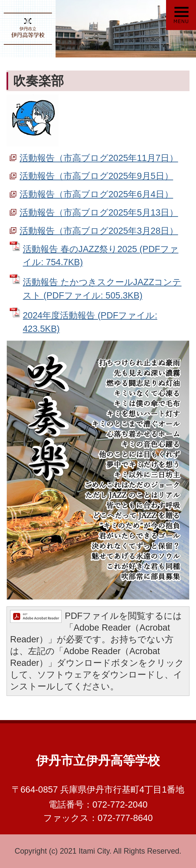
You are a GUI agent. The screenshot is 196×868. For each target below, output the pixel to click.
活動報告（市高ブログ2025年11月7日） (99, 158)
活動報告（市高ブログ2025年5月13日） (99, 212)
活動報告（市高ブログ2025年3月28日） (99, 231)
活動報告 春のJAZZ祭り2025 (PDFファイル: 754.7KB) (101, 256)
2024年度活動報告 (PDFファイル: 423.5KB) (90, 322)
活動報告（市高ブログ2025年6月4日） (96, 194)
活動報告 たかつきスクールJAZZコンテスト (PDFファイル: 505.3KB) (102, 289)
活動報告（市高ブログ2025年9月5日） (96, 176)
